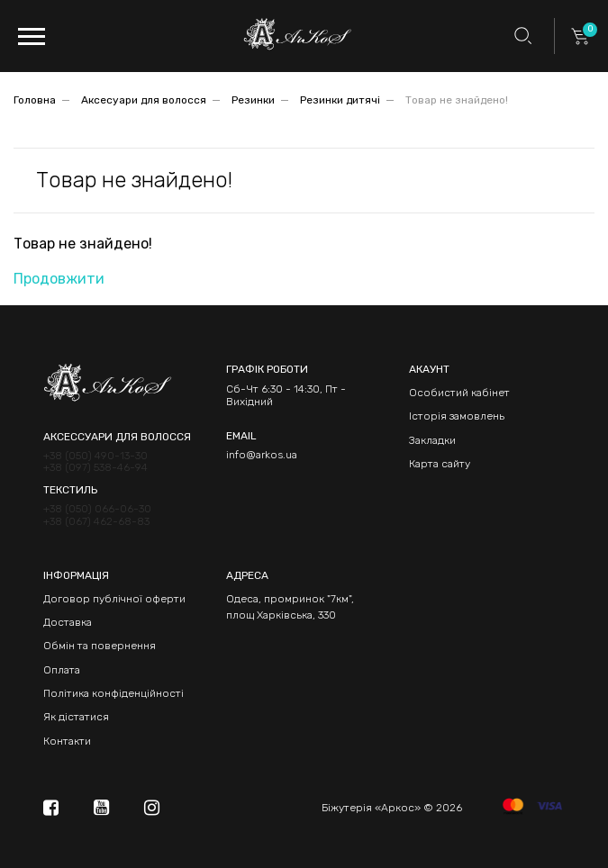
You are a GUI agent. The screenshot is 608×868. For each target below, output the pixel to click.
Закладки (432, 440)
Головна (35, 100)
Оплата (62, 670)
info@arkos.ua (262, 455)
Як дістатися (76, 717)
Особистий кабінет (459, 393)
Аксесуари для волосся (144, 100)
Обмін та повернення (100, 646)
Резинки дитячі (340, 100)
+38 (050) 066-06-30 (97, 509)
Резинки (253, 100)
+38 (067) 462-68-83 (96, 522)
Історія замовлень (457, 416)
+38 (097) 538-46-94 (95, 468)
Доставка (68, 622)
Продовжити (59, 279)
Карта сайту (440, 464)
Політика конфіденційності (113, 693)
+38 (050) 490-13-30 (95, 456)
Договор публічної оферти (114, 599)
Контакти (67, 741)
